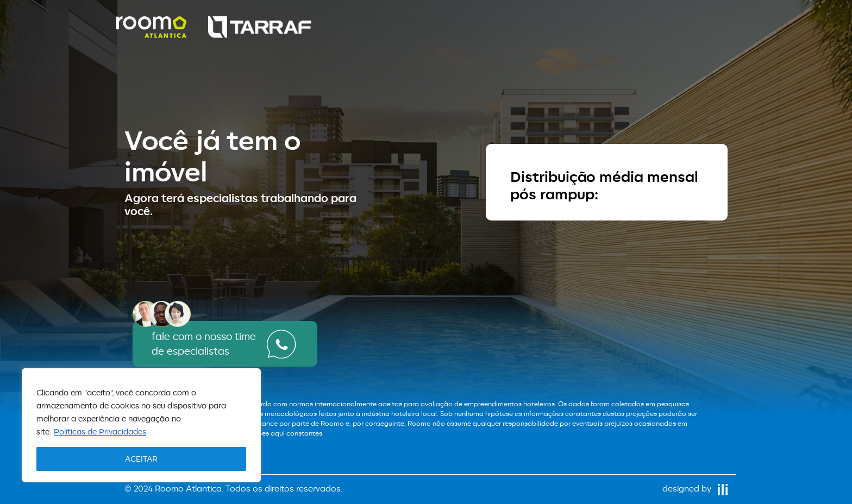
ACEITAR (141, 459)
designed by (695, 489)
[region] (141, 425)
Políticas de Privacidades (100, 431)
